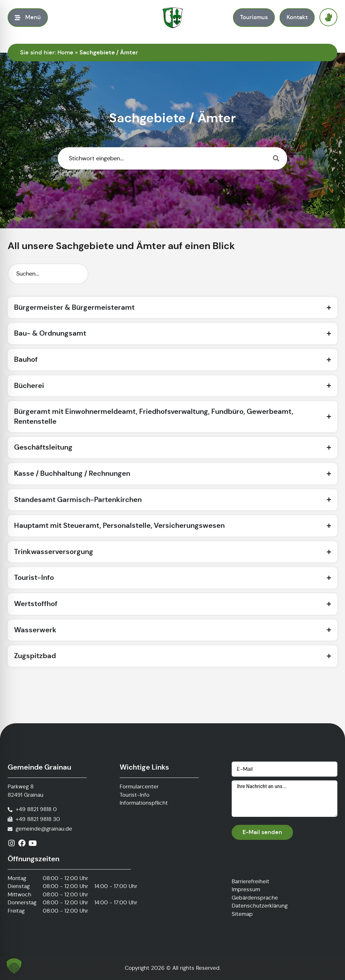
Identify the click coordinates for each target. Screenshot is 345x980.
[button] (14, 966)
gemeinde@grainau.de (44, 829)
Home (65, 52)
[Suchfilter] (48, 274)
